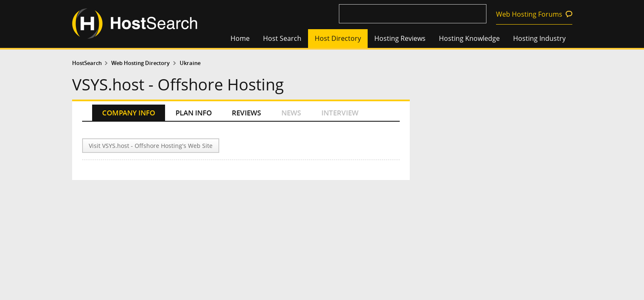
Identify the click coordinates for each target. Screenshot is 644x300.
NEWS (291, 113)
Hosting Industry (539, 38)
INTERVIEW (340, 113)
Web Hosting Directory (140, 63)
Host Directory (338, 38)
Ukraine (190, 63)
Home (240, 38)
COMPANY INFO (129, 113)
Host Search (282, 38)
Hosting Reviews (400, 38)
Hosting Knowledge (469, 38)
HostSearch (87, 63)
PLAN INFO (194, 113)
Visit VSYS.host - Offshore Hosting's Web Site (151, 146)
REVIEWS (246, 113)
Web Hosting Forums (529, 14)
